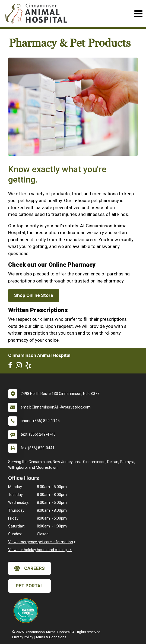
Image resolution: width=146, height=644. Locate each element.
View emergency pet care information (41, 542)
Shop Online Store (34, 295)
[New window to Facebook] (12, 366)
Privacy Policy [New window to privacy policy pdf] (23, 637)
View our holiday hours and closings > (40, 550)
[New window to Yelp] (30, 366)
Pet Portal (29, 586)
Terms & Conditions (51, 637)
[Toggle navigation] (138, 14)
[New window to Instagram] (20, 366)
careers (29, 568)
